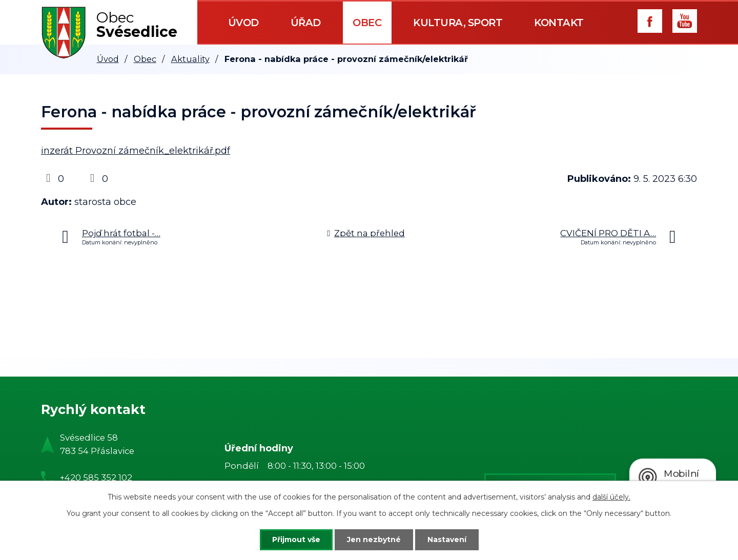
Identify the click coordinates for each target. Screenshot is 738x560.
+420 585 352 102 (96, 478)
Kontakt (559, 23)
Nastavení (447, 540)
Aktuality (190, 59)
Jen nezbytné (374, 540)
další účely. (611, 497)
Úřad (306, 23)
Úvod (243, 23)
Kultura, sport (458, 23)
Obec (367, 23)
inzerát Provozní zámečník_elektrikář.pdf (136, 151)
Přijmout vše (296, 540)
